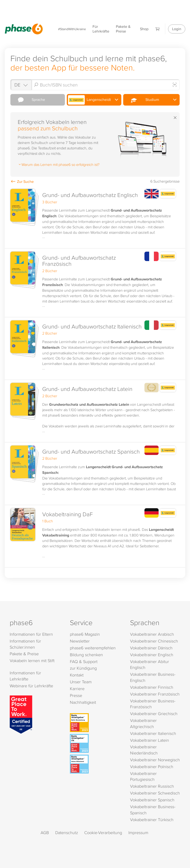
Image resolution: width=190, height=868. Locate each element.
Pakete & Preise (123, 29)
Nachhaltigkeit (83, 702)
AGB (45, 833)
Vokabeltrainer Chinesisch (154, 641)
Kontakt (77, 675)
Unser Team (81, 682)
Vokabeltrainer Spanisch (152, 800)
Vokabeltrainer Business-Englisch (153, 677)
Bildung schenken (86, 655)
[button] (95, 217)
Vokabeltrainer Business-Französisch (153, 704)
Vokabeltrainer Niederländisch (144, 750)
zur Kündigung (83, 668)
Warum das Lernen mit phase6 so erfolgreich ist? (59, 164)
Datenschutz (67, 833)
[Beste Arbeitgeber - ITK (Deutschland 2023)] (96, 743)
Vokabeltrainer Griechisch (154, 714)
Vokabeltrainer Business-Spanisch (153, 810)
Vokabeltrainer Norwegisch (155, 760)
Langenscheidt (90, 100)
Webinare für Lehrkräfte (31, 686)
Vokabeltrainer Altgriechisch (143, 723)
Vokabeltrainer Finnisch (152, 687)
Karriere (77, 689)
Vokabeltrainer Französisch (155, 694)
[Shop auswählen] (21, 85)
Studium (142, 100)
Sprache (28, 100)
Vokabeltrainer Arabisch (152, 634)
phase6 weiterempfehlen (93, 648)
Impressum (138, 833)
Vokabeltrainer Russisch (152, 786)
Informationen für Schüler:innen (25, 644)
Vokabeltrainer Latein (150, 740)
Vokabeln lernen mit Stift (32, 661)
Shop (144, 29)
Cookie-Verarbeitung (103, 833)
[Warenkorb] (158, 29)
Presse (76, 695)
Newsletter (80, 641)
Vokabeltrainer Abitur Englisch (150, 665)
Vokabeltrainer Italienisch (153, 733)
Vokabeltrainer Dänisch (151, 648)
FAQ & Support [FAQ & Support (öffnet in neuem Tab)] (84, 661)
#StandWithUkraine (72, 29)
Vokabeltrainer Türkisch (152, 820)
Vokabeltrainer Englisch (152, 655)
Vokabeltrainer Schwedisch (155, 793)
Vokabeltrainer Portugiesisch (143, 776)
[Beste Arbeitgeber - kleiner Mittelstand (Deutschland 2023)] (96, 764)
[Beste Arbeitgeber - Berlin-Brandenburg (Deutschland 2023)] (96, 723)
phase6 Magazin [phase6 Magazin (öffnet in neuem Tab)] (85, 634)
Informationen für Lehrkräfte (25, 676)
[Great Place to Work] (21, 714)
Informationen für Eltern (31, 634)
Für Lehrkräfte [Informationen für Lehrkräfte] (101, 29)
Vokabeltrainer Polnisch (152, 767)
